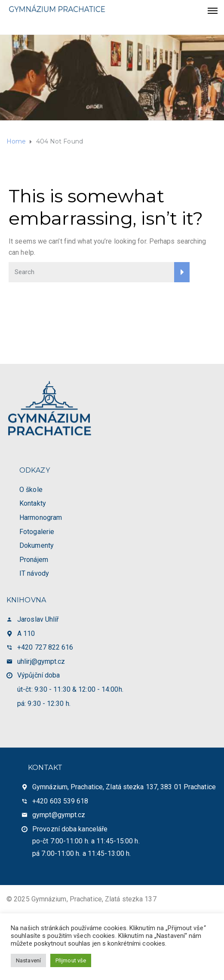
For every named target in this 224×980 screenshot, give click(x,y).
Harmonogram (41, 517)
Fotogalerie (37, 532)
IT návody (34, 573)
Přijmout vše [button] (71, 960)
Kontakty (33, 503)
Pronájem (34, 560)
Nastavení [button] (28, 960)
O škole (31, 490)
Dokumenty (37, 545)
